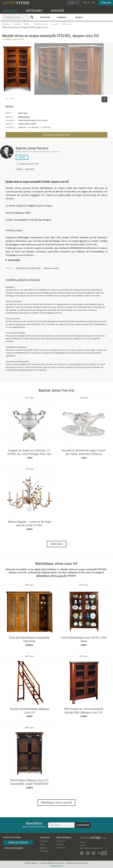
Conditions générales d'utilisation (52, 863)
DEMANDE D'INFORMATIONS (56, 135)
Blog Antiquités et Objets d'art (91, 848)
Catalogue (17, 24)
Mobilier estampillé (51, 268)
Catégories (44, 841)
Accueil (82, 842)
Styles (42, 844)
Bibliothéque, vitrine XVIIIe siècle (28, 268)
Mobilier (27, 24)
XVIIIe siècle (66, 24)
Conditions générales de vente (77, 863)
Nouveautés (45, 17)
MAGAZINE (58, 11)
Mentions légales (31, 863)
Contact (83, 845)
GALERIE (19, 170)
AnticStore (6, 24)
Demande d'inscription (14, 848)
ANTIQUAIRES (34, 11)
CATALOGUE (10, 11)
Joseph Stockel (24, 117)
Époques (43, 848)
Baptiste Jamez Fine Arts (32, 148)
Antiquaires (61, 841)
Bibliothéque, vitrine (41, 24)
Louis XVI (55, 24)
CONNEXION (106, 3)
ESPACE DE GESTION (18, 843)
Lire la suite (14, 260)
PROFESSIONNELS (64, 837)
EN (88, 3)
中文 (93, 3)
